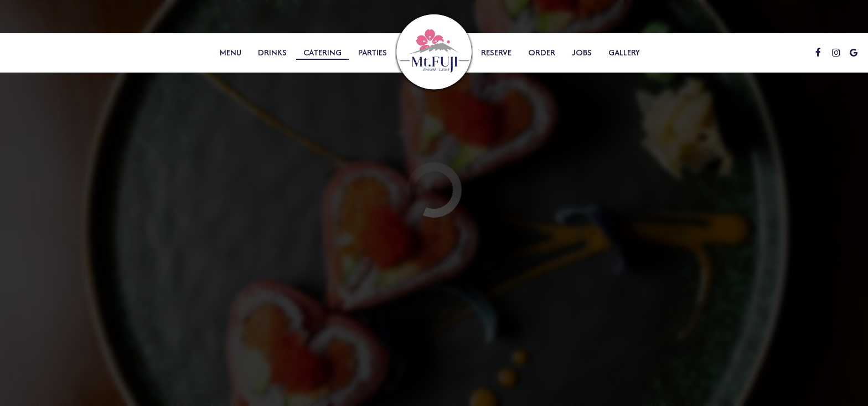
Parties (373, 53)
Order (542, 53)
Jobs (582, 53)
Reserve (496, 53)
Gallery (624, 53)
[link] (434, 53)
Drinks (272, 53)
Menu (231, 53)
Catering (322, 53)
